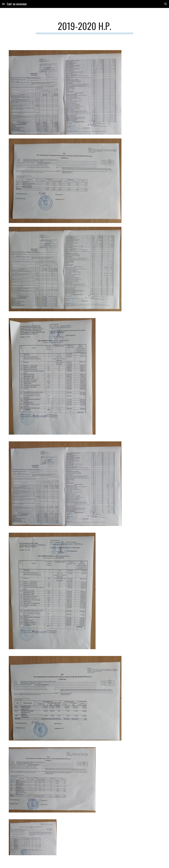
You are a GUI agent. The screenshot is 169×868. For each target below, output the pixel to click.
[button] (3, 4)
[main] (85, 27)
